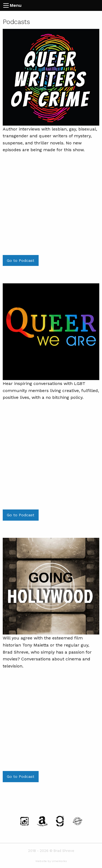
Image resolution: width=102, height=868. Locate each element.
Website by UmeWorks (51, 861)
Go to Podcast (21, 260)
